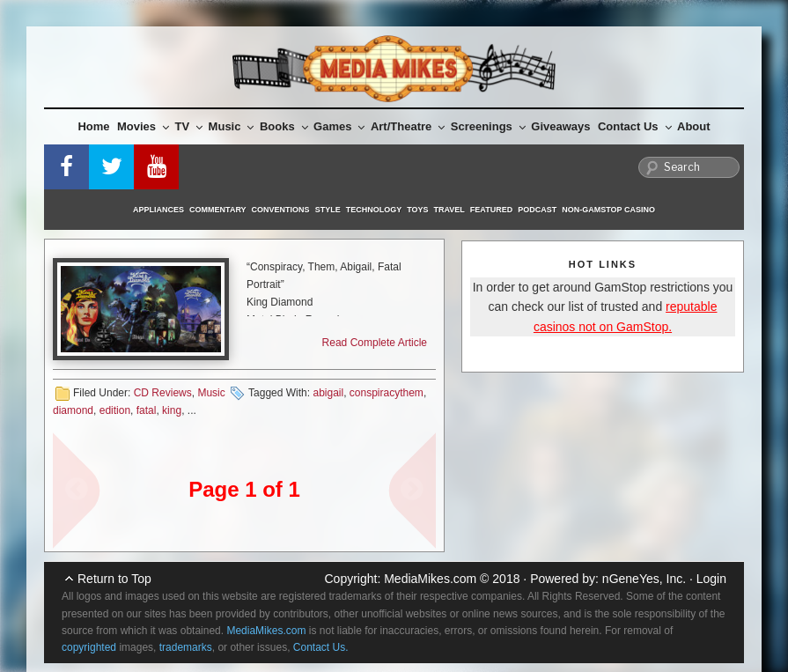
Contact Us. (321, 647)
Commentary (218, 210)
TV (189, 126)
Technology (374, 210)
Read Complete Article (375, 343)
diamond (73, 410)
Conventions (281, 210)
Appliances (158, 210)
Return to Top (114, 579)
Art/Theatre (408, 126)
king (172, 410)
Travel (449, 210)
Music (232, 126)
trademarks (186, 647)
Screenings (488, 126)
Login (711, 579)
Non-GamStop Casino (608, 210)
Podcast (537, 210)
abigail (328, 393)
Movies (143, 126)
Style (328, 210)
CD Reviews (163, 393)
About (694, 126)
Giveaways (560, 126)
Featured (491, 210)
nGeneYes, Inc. (644, 579)
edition (115, 410)
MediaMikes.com (430, 579)
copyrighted (89, 647)
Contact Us (635, 126)
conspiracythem (387, 393)
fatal (147, 410)
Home (93, 126)
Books (284, 126)
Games (339, 126)
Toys (417, 210)
